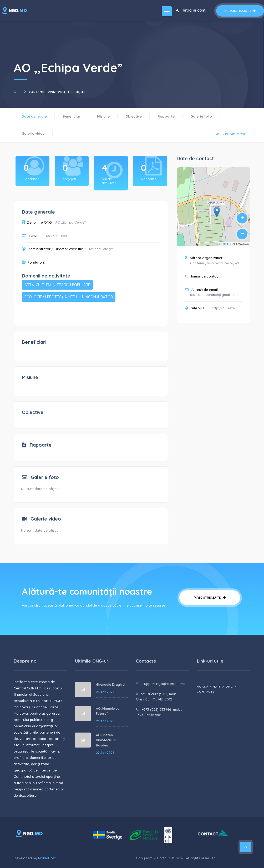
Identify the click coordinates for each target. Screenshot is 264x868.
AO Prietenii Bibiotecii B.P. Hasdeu (106, 740)
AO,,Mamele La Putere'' (108, 711)
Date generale (34, 116)
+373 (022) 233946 (156, 709)
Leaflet (224, 244)
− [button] (242, 234)
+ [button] (242, 218)
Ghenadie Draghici (111, 685)
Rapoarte (166, 116)
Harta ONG (223, 687)
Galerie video (33, 133)
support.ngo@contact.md (164, 684)
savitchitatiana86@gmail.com (214, 295)
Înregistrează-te (240, 11)
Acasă (203, 687)
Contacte (206, 692)
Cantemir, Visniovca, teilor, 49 (57, 92)
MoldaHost (47, 858)
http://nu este (223, 308)
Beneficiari (72, 116)
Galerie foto (201, 116)
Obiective (134, 116)
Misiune (103, 116)
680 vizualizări (231, 134)
